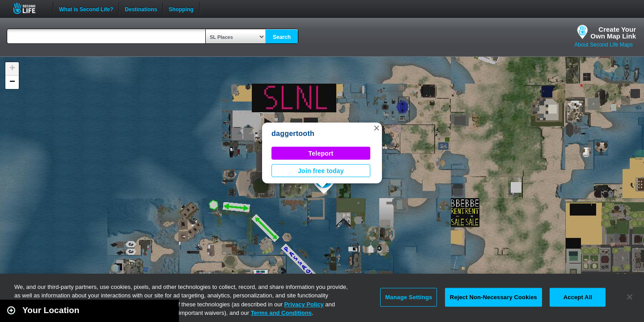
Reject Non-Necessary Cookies (494, 297)
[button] (377, 128)
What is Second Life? (86, 8)
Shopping (181, 8)
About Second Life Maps (604, 45)
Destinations (141, 8)
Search (282, 37)
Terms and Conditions (281, 313)
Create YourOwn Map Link (613, 33)
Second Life (29, 8)
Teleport (321, 153)
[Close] (630, 297)
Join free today (321, 171)
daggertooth (293, 133)
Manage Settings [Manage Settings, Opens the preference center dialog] (409, 297)
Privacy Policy (304, 304)
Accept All (578, 297)
